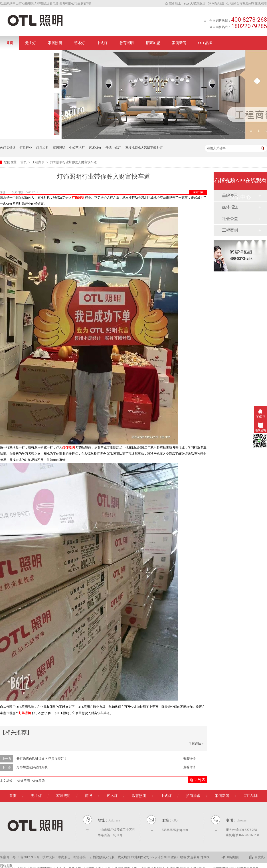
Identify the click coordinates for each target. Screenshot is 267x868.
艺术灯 (79, 43)
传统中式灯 (113, 148)
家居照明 (55, 43)
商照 (89, 796)
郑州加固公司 (141, 857)
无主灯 (30, 43)
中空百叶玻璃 (177, 857)
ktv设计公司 (159, 857)
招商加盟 (153, 43)
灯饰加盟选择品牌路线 (32, 767)
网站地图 (216, 3)
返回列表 (198, 192)
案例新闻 (179, 43)
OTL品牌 (205, 43)
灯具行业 (26, 148)
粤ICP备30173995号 (26, 857)
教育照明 (127, 43)
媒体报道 (230, 207)
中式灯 (102, 43)
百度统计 (258, 857)
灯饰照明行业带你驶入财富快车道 (73, 162)
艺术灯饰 (95, 148)
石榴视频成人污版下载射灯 (144, 148)
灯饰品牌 (38, 781)
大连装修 (194, 857)
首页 (10, 43)
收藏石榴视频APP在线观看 (247, 3)
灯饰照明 (24, 781)
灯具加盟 (42, 148)
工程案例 (39, 162)
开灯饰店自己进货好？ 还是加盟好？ (42, 759)
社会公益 (230, 219)
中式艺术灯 (77, 148)
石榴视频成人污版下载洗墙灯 (110, 857)
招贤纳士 (173, 3)
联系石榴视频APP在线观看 (27, 56)
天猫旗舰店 (195, 3)
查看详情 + (191, 759)
